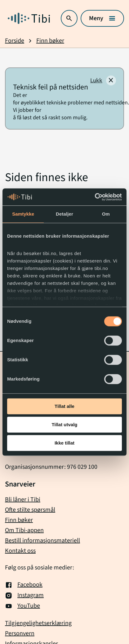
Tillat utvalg (64, 425)
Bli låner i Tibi (23, 500)
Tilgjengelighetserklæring (38, 623)
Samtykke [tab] (23, 214)
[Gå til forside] (29, 18)
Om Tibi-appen (24, 530)
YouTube (22, 606)
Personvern (20, 634)
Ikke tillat (64, 443)
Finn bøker (50, 41)
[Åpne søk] (69, 18)
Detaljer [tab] (64, 214)
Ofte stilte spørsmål (30, 510)
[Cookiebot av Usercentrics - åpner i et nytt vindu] (95, 197)
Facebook (24, 585)
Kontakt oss (20, 551)
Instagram (24, 596)
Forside (15, 41)
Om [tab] (106, 214)
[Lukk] (103, 80)
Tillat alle (64, 406)
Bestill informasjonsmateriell (42, 541)
